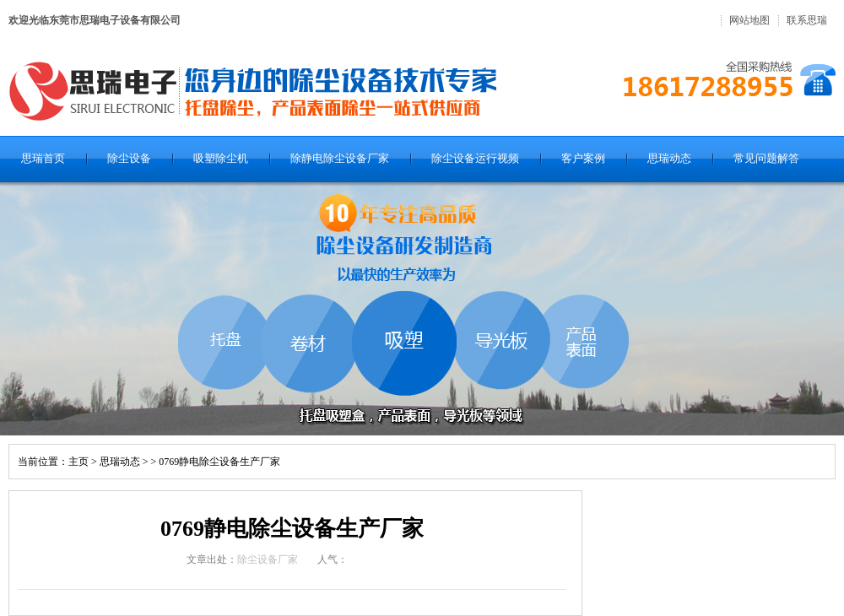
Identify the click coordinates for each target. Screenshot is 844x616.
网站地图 (749, 20)
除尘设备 (129, 158)
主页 (78, 462)
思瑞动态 (669, 158)
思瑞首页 (43, 158)
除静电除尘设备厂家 (340, 158)
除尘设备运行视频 (475, 158)
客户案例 (583, 158)
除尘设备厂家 (268, 559)
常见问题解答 (766, 158)
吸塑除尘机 (221, 158)
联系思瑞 (807, 20)
